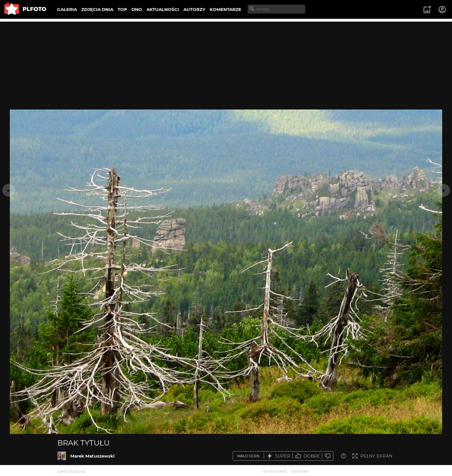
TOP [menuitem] (122, 9)
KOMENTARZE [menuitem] (225, 9)
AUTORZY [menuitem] (194, 9)
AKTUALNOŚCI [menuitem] (163, 9)
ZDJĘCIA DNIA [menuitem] (97, 9)
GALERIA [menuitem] (67, 9)
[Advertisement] (226, 62)
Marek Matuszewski (93, 456)
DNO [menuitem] (137, 9)
